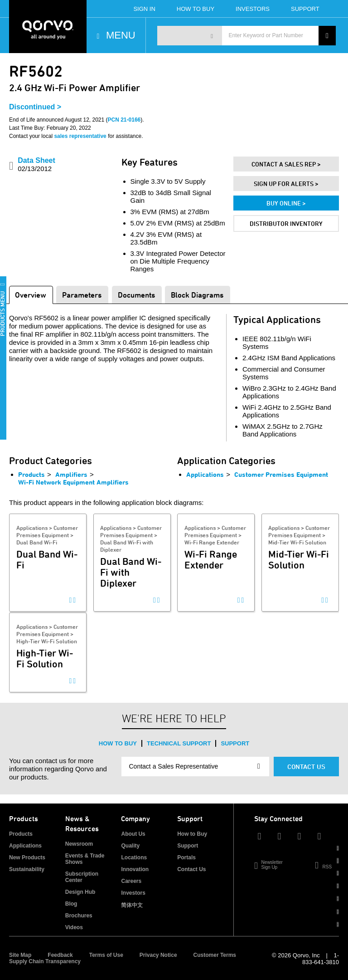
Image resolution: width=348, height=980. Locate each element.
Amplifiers (71, 474)
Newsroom (79, 844)
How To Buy (196, 9)
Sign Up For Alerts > (286, 184)
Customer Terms (215, 955)
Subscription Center (82, 877)
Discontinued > (35, 107)
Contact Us (306, 767)
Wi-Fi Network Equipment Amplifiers (73, 482)
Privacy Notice (158, 955)
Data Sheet (36, 164)
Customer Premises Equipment (281, 474)
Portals (186, 857)
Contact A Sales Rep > (286, 164)
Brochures (79, 916)
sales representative (80, 136)
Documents (136, 295)
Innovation (135, 869)
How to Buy (118, 743)
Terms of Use (106, 955)
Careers (131, 881)
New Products (27, 857)
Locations (134, 857)
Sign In (144, 9)
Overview (31, 295)
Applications (205, 474)
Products (31, 474)
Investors (253, 9)
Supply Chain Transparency (45, 961)
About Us (133, 834)
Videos (74, 927)
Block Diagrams (197, 295)
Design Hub (80, 892)
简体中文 (132, 905)
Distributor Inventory (286, 223)
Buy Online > (286, 203)
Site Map (20, 955)
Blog (71, 904)
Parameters (82, 295)
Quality (130, 846)
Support (305, 9)
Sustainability (27, 869)
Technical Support (179, 743)
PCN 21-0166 (124, 120)
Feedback (60, 955)
